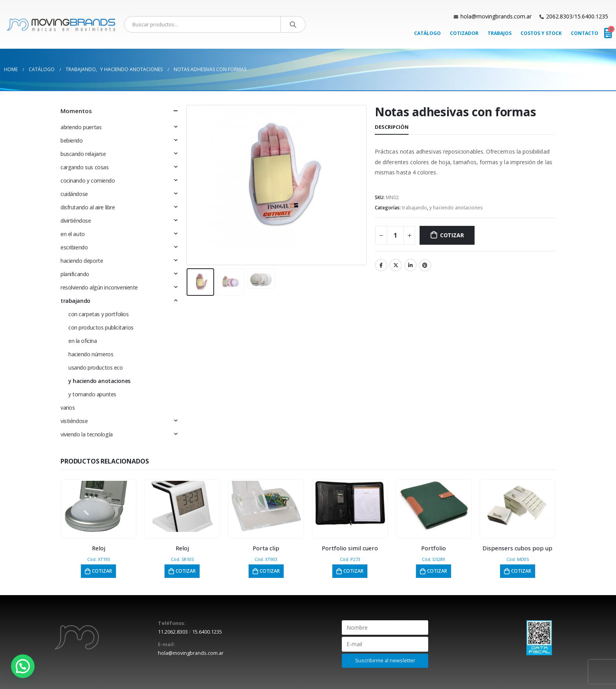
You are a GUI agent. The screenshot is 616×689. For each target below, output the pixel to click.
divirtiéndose (76, 221)
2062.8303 (559, 16)
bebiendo (72, 140)
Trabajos (500, 33)
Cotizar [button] (102, 571)
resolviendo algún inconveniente (99, 287)
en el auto (73, 234)
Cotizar (452, 235)
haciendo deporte (82, 261)
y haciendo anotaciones (456, 208)
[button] (23, 666)
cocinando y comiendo (88, 180)
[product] (99, 506)
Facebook (381, 265)
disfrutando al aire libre (88, 207)
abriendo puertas (81, 127)
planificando (75, 274)
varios (68, 408)
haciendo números (91, 354)
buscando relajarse (83, 154)
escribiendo (74, 247)
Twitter (396, 265)
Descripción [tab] (392, 127)
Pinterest (425, 265)
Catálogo (427, 33)
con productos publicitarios (101, 327)
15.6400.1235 (591, 16)
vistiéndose (74, 421)
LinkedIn (411, 265)
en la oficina (83, 341)
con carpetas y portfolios (99, 314)
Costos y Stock (541, 33)
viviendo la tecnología (87, 434)
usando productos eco (96, 367)
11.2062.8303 (173, 632)
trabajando (414, 208)
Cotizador (464, 33)
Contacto (585, 33)
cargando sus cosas (84, 167)
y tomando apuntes (92, 394)
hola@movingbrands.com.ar (496, 16)
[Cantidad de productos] (395, 235)
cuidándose (74, 194)
